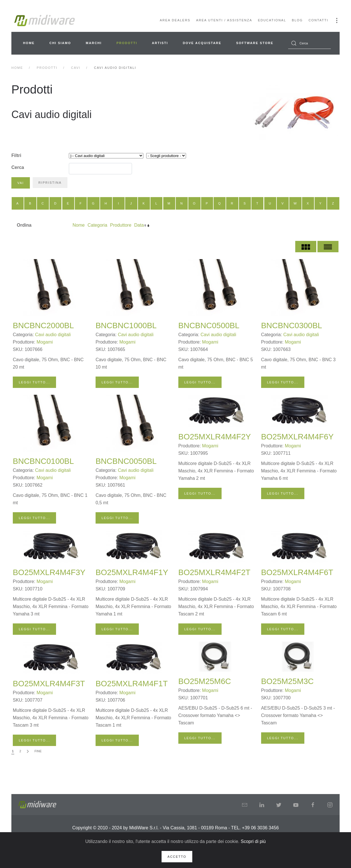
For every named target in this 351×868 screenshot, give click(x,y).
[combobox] (309, 43)
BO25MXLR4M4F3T (49, 684)
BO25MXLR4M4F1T (132, 684)
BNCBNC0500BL (209, 325)
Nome (79, 225)
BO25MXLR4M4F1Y (132, 572)
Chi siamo (60, 43)
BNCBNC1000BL (126, 325)
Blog (297, 20)
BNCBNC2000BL (43, 325)
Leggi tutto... (34, 382)
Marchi (94, 43)
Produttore (121, 225)
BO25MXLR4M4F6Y (297, 437)
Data (139, 225)
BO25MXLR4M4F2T (214, 572)
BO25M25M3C (287, 681)
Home (29, 43)
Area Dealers (175, 20)
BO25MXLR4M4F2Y (215, 437)
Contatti (318, 20)
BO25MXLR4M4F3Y (49, 572)
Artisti (160, 43)
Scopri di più (253, 841)
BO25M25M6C (205, 681)
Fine (38, 751)
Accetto (177, 857)
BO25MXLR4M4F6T (297, 572)
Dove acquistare (202, 43)
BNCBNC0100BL (43, 461)
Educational (272, 20)
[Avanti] (28, 752)
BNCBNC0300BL (292, 325)
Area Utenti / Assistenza (224, 20)
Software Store (255, 43)
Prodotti (127, 43)
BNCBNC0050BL (126, 461)
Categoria (97, 225)
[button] (337, 20)
